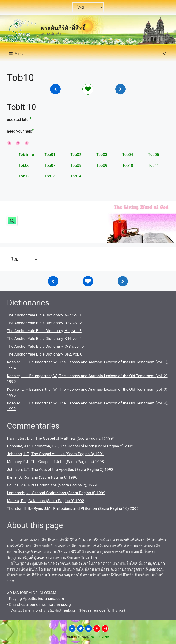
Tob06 (24, 165)
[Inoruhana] (55, 89)
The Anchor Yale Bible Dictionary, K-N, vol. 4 (44, 339)
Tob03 (102, 155)
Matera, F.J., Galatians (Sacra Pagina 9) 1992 (45, 501)
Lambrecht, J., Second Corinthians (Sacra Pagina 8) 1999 (56, 493)
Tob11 (154, 165)
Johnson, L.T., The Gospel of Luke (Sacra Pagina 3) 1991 (55, 454)
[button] (165, 54)
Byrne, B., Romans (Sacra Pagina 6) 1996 (42, 477)
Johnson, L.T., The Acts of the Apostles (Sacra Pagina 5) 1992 (60, 469)
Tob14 (76, 176)
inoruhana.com (51, 599)
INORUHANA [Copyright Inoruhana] (99, 637)
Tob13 (50, 176)
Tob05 (154, 155)
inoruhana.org (59, 604)
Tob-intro (26, 155)
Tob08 (76, 165)
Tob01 (50, 155)
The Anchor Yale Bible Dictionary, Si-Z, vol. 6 (45, 354)
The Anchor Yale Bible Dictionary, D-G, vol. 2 (44, 323)
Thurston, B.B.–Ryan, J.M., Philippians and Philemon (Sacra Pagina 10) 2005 (73, 508)
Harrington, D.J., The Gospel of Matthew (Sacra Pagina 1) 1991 (61, 438)
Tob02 (76, 155)
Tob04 (128, 155)
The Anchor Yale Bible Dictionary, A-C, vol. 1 (44, 315)
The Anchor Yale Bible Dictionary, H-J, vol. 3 (44, 331)
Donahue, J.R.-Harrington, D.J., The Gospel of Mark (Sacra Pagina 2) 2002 (70, 446)
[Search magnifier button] (12, 220)
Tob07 (50, 165)
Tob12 (24, 176)
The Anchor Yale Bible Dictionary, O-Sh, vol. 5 (45, 346)
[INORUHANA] (72, 628)
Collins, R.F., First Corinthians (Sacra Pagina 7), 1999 (52, 485)
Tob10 (128, 165)
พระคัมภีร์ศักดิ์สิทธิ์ (63, 28)
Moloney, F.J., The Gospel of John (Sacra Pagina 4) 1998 (55, 462)
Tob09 (102, 165)
